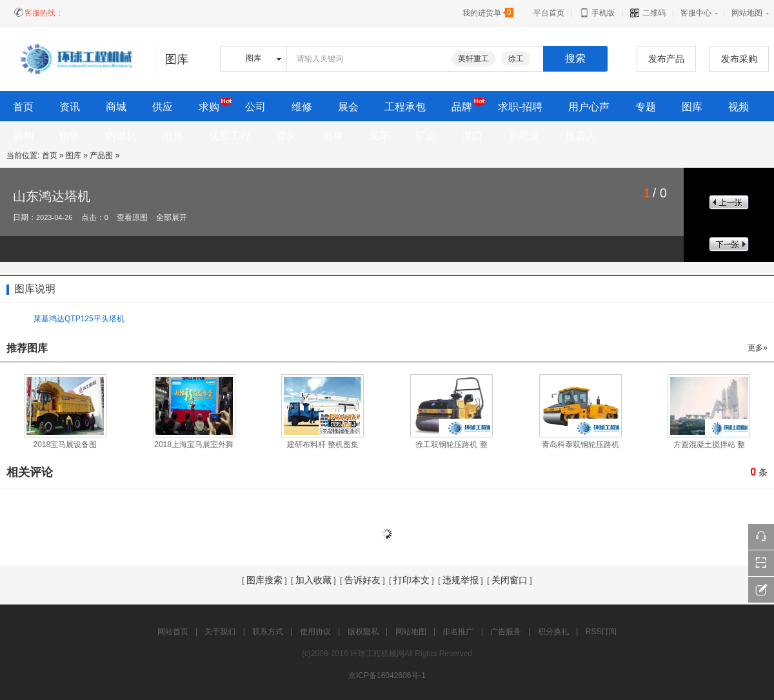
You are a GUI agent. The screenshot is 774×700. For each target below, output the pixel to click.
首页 (50, 155)
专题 (646, 107)
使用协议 (315, 632)
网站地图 (747, 13)
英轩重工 (473, 59)
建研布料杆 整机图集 (323, 445)
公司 (255, 107)
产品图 (101, 155)
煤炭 (286, 136)
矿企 (426, 136)
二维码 (647, 13)
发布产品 (666, 59)
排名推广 (458, 632)
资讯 (70, 107)
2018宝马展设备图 (65, 445)
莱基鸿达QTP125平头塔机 (79, 319)
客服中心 (696, 13)
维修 (302, 107)
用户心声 (589, 107)
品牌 (462, 107)
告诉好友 (362, 580)
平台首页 (549, 13)
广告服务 (506, 632)
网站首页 (173, 632)
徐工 (516, 59)
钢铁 (70, 136)
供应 (163, 107)
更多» (758, 348)
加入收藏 (313, 580)
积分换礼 (553, 632)
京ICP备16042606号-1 (387, 675)
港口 (472, 136)
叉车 (379, 136)
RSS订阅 (601, 632)
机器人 (580, 136)
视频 (739, 107)
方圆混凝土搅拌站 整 (709, 445)
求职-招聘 (520, 107)
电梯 (333, 136)
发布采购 (739, 59)
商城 (116, 107)
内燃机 (121, 136)
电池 (173, 136)
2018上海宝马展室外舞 (194, 445)
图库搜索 (264, 580)
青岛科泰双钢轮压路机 (580, 445)
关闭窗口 (510, 580)
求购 (209, 107)
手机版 (597, 13)
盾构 (23, 136)
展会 (348, 107)
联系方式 (268, 632)
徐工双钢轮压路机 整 (451, 445)
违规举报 (461, 580)
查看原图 (132, 217)
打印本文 (412, 580)
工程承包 (405, 107)
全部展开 (172, 217)
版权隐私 (363, 632)
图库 (692, 107)
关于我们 (220, 632)
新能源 (524, 136)
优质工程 (230, 136)
